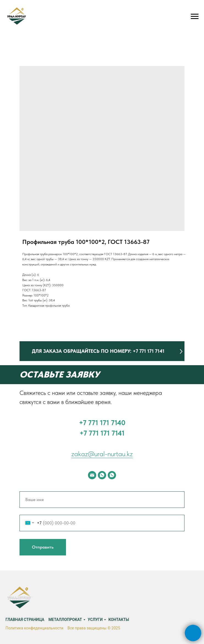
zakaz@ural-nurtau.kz (102, 454)
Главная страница (25, 620)
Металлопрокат (65, 620)
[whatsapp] (102, 475)
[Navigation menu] (195, 16)
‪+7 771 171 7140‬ (102, 423)
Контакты (119, 620)
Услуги (95, 620)
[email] (92, 475)
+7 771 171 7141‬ (102, 433)
